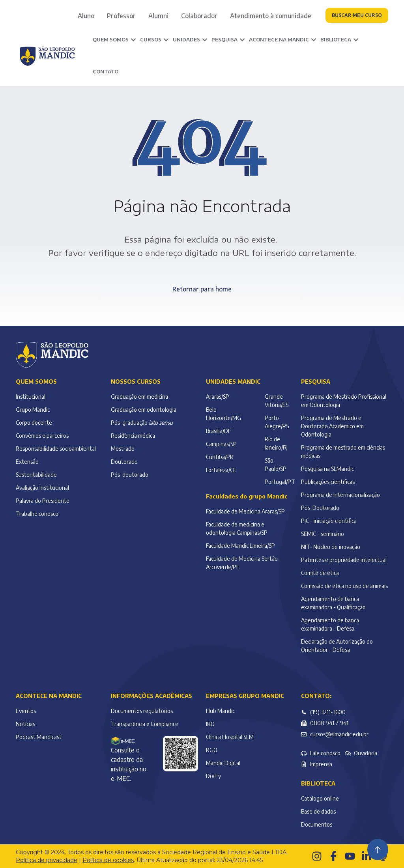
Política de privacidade (47, 860)
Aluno (86, 16)
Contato (106, 71)
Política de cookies (108, 860)
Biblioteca (318, 783)
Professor (121, 16)
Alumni (158, 16)
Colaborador (199, 16)
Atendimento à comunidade (271, 16)
